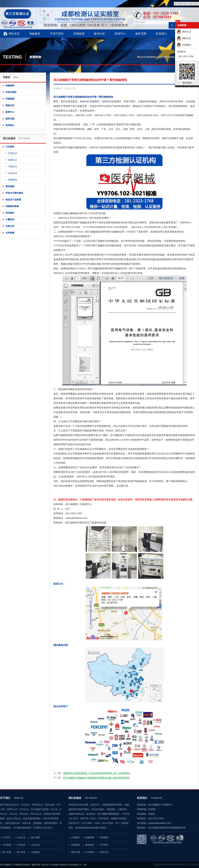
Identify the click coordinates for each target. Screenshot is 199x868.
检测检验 (151, 57)
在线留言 (36, 852)
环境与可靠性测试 (14, 193)
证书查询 (90, 852)
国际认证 (184, 38)
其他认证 (13, 173)
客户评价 (21, 852)
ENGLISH (182, 4)
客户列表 (7, 852)
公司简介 (7, 837)
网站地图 (171, 865)
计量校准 (10, 219)
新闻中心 (120, 34)
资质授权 (75, 845)
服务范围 (141, 34)
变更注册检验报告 (166, 57)
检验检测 (90, 837)
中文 (195, 4)
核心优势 (36, 837)
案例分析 (99, 34)
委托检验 (10, 186)
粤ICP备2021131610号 (188, 865)
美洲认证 (13, 166)
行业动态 (21, 845)
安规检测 (79, 34)
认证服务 (10, 147)
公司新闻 (7, 845)
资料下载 (75, 852)
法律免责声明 (160, 865)
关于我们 (104, 845)
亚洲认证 (13, 153)
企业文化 (21, 837)
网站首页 (14, 34)
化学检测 (10, 233)
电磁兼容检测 (12, 206)
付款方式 (104, 852)
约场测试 (184, 45)
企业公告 (36, 845)
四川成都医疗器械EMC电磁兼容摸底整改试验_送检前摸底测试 (96, 778)
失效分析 (10, 226)
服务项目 (90, 845)
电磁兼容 (35, 34)
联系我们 (161, 34)
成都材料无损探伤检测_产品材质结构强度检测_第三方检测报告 (97, 773)
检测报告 (13, 180)
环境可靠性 (57, 34)
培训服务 (10, 213)
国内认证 (184, 32)
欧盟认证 (13, 160)
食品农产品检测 (13, 200)
